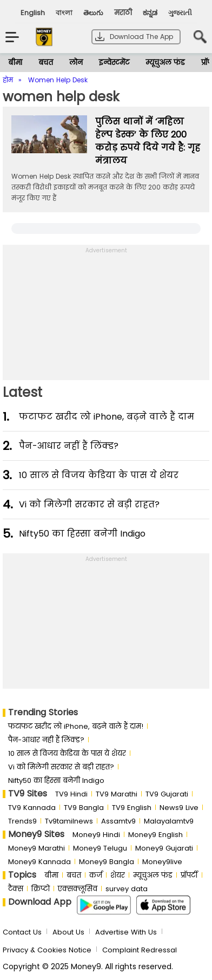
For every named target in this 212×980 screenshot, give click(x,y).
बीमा (15, 63)
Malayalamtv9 (169, 821)
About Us (68, 932)
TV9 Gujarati (167, 794)
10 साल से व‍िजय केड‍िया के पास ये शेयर (99, 475)
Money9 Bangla (107, 862)
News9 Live (179, 808)
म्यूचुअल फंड (165, 63)
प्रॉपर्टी (189, 875)
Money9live (162, 862)
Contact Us (22, 932)
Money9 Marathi (37, 848)
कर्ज (96, 875)
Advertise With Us (126, 932)
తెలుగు (93, 13)
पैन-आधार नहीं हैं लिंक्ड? (69, 446)
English (33, 13)
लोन (76, 63)
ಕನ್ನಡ (150, 13)
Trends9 (22, 821)
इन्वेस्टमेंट (114, 63)
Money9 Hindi (96, 835)
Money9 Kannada (39, 862)
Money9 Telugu (100, 848)
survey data (127, 889)
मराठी (123, 13)
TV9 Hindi (71, 794)
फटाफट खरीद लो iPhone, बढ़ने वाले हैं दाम (107, 417)
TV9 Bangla (84, 808)
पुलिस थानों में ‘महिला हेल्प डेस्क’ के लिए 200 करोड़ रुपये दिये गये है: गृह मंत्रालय (148, 141)
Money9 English (155, 835)
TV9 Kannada (32, 808)
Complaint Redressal (140, 950)
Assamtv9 (118, 821)
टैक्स (16, 889)
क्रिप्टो (41, 889)
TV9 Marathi (117, 794)
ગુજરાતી (180, 13)
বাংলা (64, 13)
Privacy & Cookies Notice (47, 950)
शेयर (118, 875)
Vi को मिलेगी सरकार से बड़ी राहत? (89, 504)
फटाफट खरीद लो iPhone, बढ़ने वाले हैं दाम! (76, 726)
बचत (46, 63)
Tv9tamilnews (69, 821)
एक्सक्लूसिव (78, 889)
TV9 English (132, 808)
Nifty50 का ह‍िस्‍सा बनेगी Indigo (82, 534)
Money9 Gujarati (164, 848)
